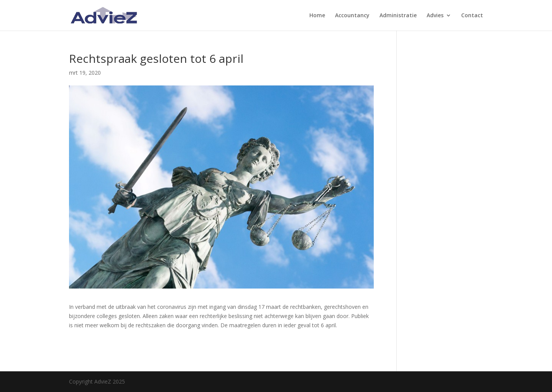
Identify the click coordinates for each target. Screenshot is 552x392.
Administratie (398, 16)
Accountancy (352, 16)
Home (317, 16)
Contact (472, 16)
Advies (435, 16)
